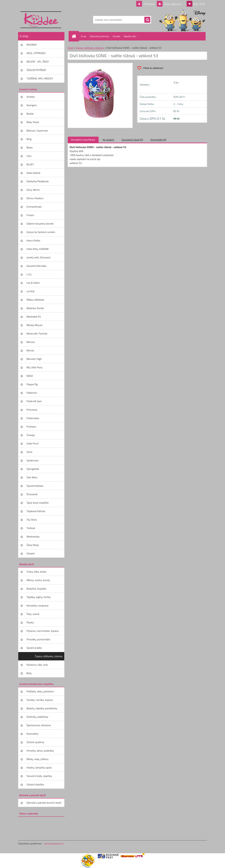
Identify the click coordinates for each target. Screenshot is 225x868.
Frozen (30, 215)
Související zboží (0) (132, 140)
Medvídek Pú (34, 317)
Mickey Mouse (34, 325)
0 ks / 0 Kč (199, 4)
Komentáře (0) (158, 140)
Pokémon (32, 393)
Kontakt (116, 36)
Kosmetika (32, 734)
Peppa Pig (32, 384)
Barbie (30, 114)
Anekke (31, 97)
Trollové (31, 528)
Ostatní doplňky (35, 784)
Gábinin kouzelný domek (40, 224)
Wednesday (33, 536)
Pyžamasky (33, 418)
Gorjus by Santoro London (41, 232)
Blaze (30, 147)
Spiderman (33, 460)
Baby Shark (33, 122)
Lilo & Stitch (33, 283)
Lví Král (30, 291)
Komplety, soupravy (37, 605)
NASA (30, 376)
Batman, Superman (37, 131)
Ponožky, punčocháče (38, 639)
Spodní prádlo (34, 648)
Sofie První (32, 443)
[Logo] (41, 20)
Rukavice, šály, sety (37, 665)
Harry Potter (33, 240)
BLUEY (30, 164)
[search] (147, 20)
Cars (29, 156)
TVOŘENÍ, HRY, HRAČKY (40, 78)
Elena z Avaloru (35, 198)
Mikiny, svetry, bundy (38, 580)
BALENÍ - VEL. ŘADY (38, 62)
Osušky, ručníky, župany (40, 700)
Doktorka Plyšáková (38, 181)
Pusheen (31, 427)
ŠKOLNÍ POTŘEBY (36, 70)
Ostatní (31, 553)
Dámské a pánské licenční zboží (44, 803)
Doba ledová (33, 173)
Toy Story (32, 520)
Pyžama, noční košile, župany (43, 631)
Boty (29, 673)
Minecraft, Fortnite (37, 334)
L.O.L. (29, 274)
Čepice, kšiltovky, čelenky (49, 656)
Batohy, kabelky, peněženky (42, 708)
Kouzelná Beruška (36, 266)
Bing (29, 139)
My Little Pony (34, 367)
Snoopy (31, 435)
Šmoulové (32, 494)
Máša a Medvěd (35, 300)
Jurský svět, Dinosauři (38, 257)
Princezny (32, 410)
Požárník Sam (34, 401)
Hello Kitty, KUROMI (38, 249)
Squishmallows (35, 486)
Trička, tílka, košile (36, 572)
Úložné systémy (35, 742)
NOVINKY (32, 45)
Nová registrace (172, 4)
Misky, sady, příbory (37, 759)
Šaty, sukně (33, 614)
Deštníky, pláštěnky (37, 717)
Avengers (32, 105)
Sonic (29, 452)
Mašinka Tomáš (35, 308)
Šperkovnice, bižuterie (39, 725)
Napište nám (130, 36)
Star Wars (32, 477)
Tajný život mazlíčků (38, 503)
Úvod (71, 48)
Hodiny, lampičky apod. (39, 768)
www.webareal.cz (54, 843)
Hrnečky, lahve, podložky (40, 751)
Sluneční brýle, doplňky (39, 776)
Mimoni (31, 342)
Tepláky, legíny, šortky (39, 597)
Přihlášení (149, 4)
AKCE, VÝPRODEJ (36, 53)
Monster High (34, 359)
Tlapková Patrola (36, 511)
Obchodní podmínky (99, 36)
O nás (84, 36)
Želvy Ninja (33, 545)
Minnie (30, 350)
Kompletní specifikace (83, 140)
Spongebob (33, 469)
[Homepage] (75, 36)
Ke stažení (108, 140)
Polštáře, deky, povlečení (40, 691)
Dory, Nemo (33, 190)
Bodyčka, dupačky (36, 589)
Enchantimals (34, 207)
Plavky (30, 622)
